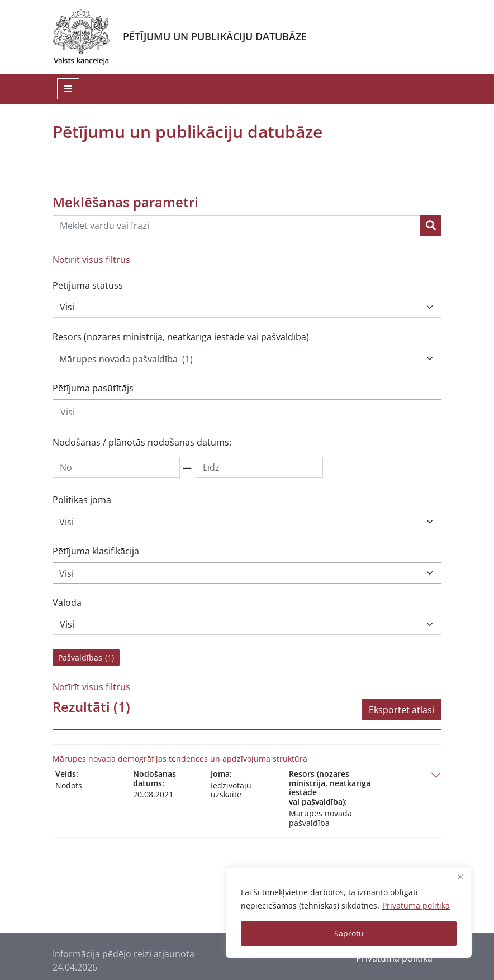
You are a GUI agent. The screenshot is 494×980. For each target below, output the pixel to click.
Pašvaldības (86, 658)
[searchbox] (247, 412)
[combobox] (247, 358)
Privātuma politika (416, 905)
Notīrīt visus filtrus (91, 260)
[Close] (460, 877)
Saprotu (349, 933)
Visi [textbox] (66, 522)
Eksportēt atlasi (402, 710)
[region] (349, 912)
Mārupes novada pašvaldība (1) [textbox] (126, 359)
